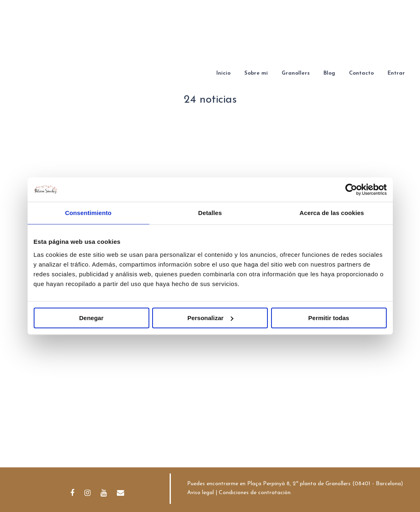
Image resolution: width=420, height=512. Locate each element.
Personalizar (210, 318)
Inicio (223, 73)
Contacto (361, 73)
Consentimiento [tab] (88, 213)
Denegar (91, 318)
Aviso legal (200, 493)
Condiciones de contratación (255, 493)
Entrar (396, 73)
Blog (329, 73)
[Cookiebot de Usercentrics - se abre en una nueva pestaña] (351, 189)
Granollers (296, 73)
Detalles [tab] (210, 213)
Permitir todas (329, 318)
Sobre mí (256, 73)
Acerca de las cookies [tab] (332, 213)
